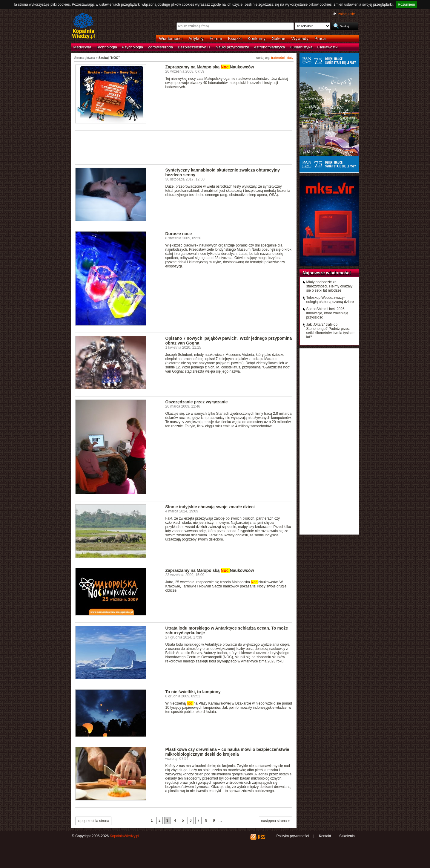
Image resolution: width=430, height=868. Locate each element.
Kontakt (325, 836)
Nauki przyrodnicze (232, 47)
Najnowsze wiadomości (327, 273)
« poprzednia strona (93, 821)
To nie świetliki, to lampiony (193, 692)
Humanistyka (301, 47)
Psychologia (132, 47)
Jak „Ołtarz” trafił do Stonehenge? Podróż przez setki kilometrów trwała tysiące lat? (330, 331)
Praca (320, 39)
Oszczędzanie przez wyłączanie (197, 402)
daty (290, 58)
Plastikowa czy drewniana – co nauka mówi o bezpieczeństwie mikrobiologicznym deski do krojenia (227, 752)
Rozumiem (406, 4)
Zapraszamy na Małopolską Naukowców (210, 67)
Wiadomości (171, 39)
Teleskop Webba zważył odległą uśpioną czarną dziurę (330, 300)
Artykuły (196, 39)
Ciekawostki (328, 47)
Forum (216, 39)
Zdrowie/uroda (160, 47)
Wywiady (300, 39)
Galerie (278, 39)
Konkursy (257, 39)
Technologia (107, 47)
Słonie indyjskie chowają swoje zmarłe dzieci (210, 507)
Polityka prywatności (292, 836)
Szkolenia (347, 836)
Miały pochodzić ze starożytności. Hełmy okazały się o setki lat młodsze (330, 286)
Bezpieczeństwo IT (194, 47)
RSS (261, 837)
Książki (235, 39)
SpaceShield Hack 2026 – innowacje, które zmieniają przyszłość (327, 313)
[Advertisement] (184, 147)
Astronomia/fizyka (269, 47)
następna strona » (275, 821)
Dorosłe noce (179, 234)
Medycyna (82, 47)
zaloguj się (346, 14)
